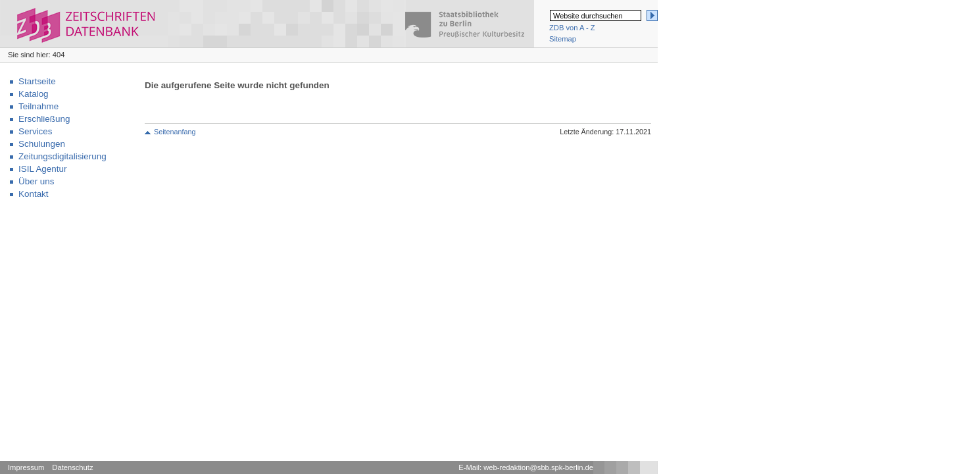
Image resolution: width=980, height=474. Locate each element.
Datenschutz (72, 467)
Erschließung (44, 119)
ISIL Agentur (42, 169)
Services (36, 131)
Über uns (37, 181)
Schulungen (42, 144)
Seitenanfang (175, 132)
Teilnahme (38, 106)
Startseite (37, 81)
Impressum (26, 467)
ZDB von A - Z (572, 28)
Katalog (34, 94)
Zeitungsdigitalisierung (62, 156)
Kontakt (34, 194)
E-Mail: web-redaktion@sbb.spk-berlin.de (526, 467)
